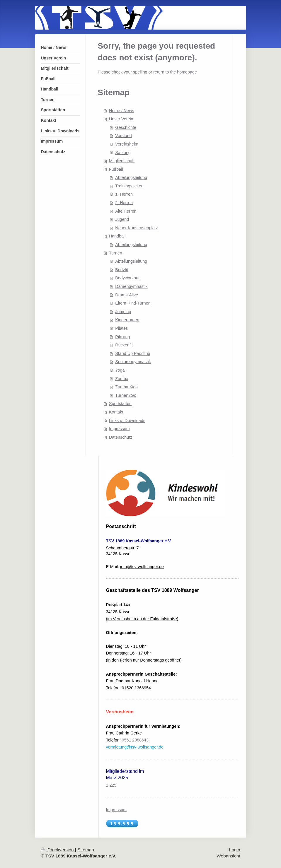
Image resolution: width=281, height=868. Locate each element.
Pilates (121, 328)
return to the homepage (175, 72)
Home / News (122, 111)
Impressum (119, 429)
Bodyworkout (127, 278)
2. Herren (124, 203)
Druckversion (58, 850)
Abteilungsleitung (131, 177)
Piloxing (122, 337)
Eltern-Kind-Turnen (133, 303)
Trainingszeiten (129, 186)
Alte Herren (126, 211)
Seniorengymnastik (133, 362)
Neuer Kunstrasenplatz (136, 228)
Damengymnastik (131, 286)
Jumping (123, 312)
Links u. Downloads (127, 421)
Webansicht (228, 856)
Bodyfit (122, 270)
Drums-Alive (127, 295)
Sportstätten (120, 404)
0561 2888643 (135, 740)
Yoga (120, 370)
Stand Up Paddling (133, 353)
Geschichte (126, 127)
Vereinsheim (127, 144)
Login (235, 850)
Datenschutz (121, 437)
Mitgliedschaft (122, 161)
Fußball (116, 169)
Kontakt (116, 412)
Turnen (116, 253)
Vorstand (123, 136)
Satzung (123, 153)
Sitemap (86, 850)
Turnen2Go (126, 395)
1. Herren (124, 194)
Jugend (122, 219)
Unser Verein (121, 119)
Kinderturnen (127, 320)
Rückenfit (124, 345)
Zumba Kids (126, 387)
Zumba (122, 379)
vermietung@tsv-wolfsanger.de (135, 747)
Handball (117, 236)
